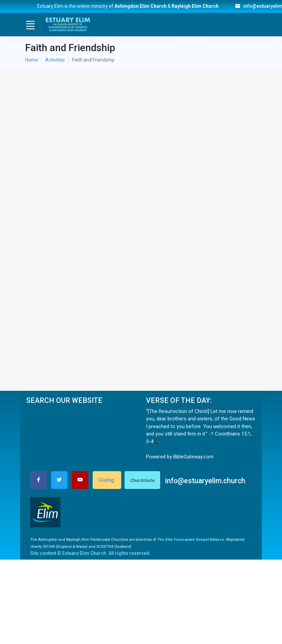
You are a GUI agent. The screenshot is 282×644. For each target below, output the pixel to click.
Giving (107, 480)
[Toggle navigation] (30, 25)
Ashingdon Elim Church (140, 6)
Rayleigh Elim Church (199, 6)
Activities (55, 60)
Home (32, 60)
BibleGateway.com (193, 457)
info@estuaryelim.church (205, 481)
